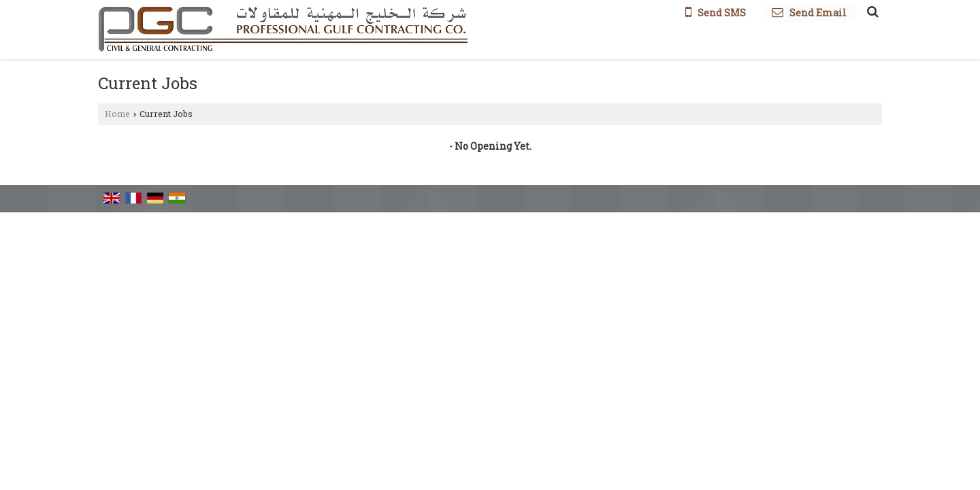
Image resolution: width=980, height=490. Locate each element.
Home (117, 114)
